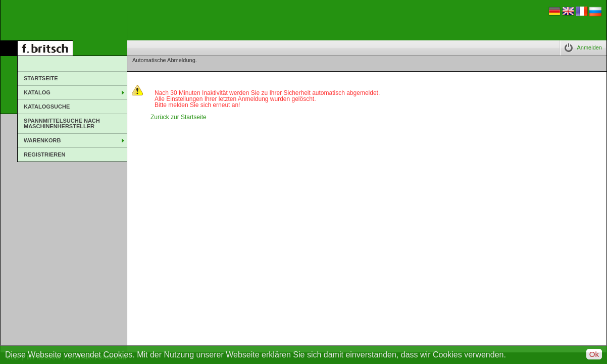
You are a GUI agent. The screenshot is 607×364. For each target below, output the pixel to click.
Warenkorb (42, 140)
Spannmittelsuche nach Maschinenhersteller (62, 123)
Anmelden (589, 47)
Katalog (37, 92)
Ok (594, 354)
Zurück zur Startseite (179, 117)
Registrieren (45, 154)
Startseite (41, 78)
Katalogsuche (47, 107)
